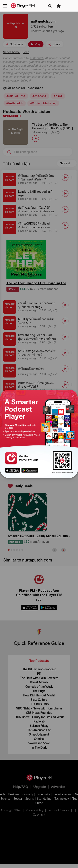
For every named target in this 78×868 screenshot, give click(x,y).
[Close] (73, 396)
